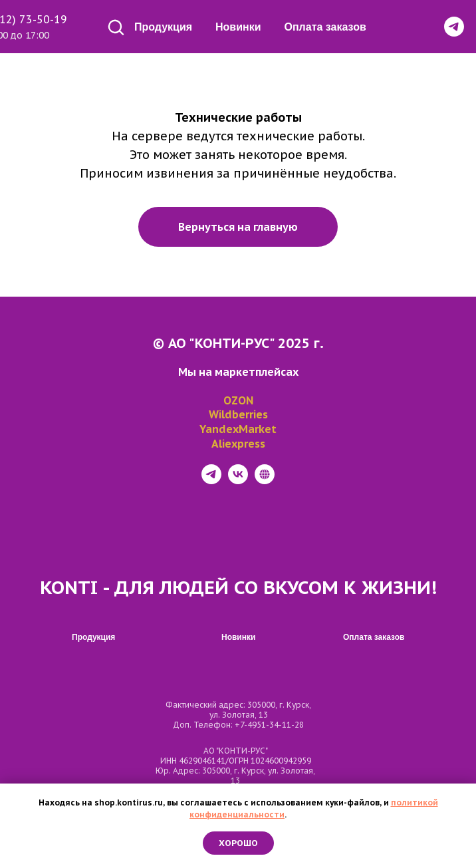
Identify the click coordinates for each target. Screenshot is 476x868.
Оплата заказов (325, 27)
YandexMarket (238, 429)
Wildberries (238, 414)
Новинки (238, 27)
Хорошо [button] (238, 843)
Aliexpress (238, 444)
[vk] (238, 481)
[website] (265, 481)
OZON (238, 400)
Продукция (163, 27)
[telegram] (211, 481)
